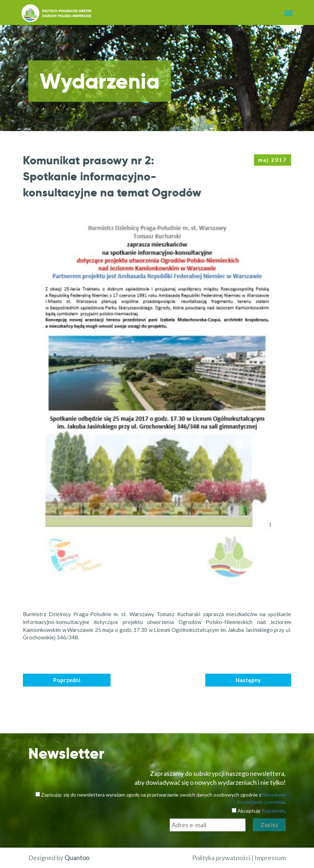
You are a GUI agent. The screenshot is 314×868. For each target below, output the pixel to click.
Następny (248, 680)
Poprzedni (67, 680)
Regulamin (273, 811)
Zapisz (269, 825)
